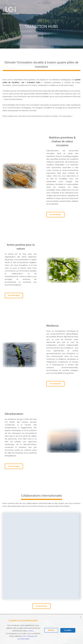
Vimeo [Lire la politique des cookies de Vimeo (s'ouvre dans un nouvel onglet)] (31, 631)
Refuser (51, 630)
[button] (76, 11)
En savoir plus (57, 215)
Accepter (68, 630)
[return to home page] (11, 11)
